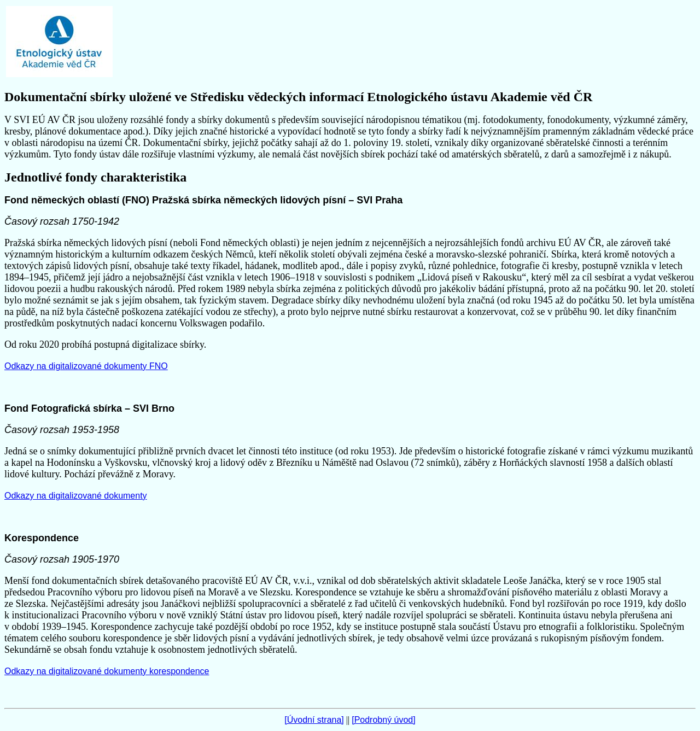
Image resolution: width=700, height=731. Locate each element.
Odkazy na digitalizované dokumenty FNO (86, 366)
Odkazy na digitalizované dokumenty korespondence (107, 671)
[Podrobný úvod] (384, 720)
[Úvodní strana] (314, 720)
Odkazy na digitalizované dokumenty (76, 496)
